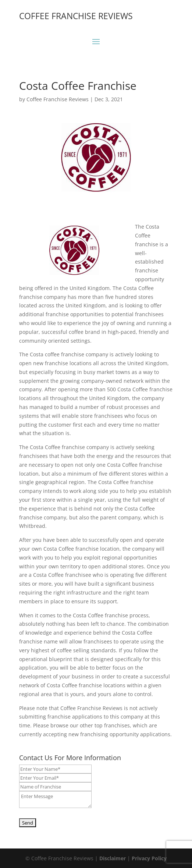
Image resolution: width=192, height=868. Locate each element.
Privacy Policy (149, 858)
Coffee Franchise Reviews (58, 99)
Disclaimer (113, 858)
